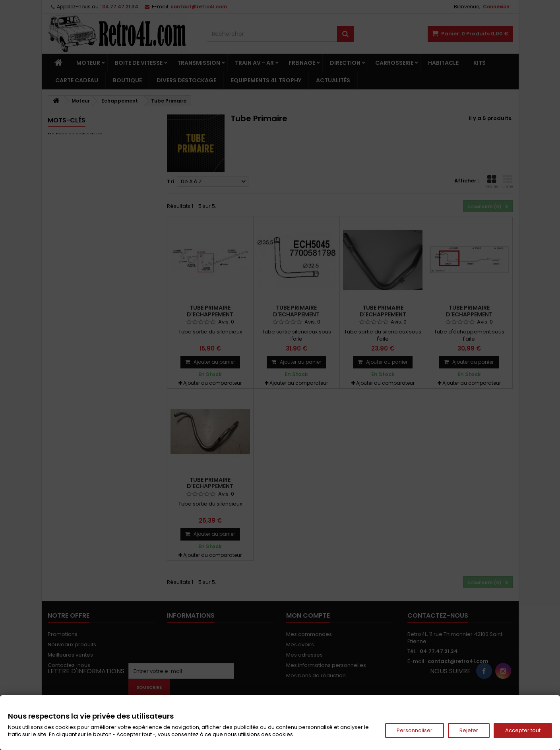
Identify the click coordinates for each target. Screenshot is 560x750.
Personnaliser (415, 730)
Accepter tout (523, 730)
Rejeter (469, 730)
